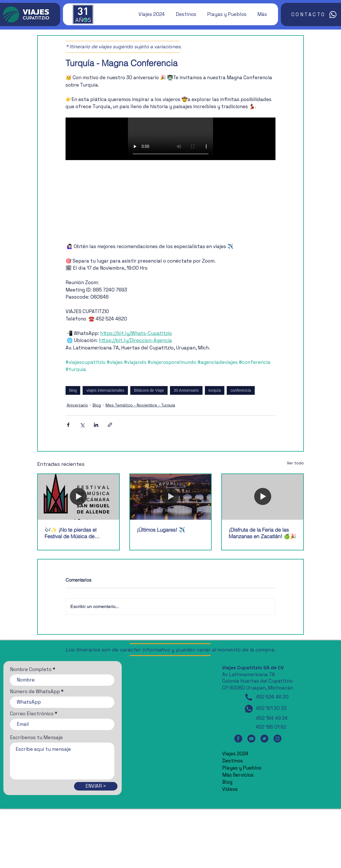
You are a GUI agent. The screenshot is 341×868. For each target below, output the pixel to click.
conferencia (241, 390)
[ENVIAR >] (96, 786)
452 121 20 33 (271, 708)
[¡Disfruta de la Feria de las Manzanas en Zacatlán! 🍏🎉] (263, 497)
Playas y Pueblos (242, 768)
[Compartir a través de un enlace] (110, 425)
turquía (215, 390)
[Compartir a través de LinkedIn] (96, 425)
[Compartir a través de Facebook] (68, 425)
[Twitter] (264, 739)
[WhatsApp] (249, 709)
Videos (230, 789)
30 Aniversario (186, 390)
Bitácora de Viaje (149, 390)
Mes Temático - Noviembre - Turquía (140, 405)
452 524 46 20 (272, 697)
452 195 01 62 (271, 727)
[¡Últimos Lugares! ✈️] (171, 497)
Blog (97, 405)
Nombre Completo (31, 669)
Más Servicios (238, 775)
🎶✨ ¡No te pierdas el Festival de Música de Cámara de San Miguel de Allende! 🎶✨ (74, 533)
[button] (149, 14)
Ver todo (295, 463)
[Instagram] (277, 739)
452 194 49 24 (272, 718)
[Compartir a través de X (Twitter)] (82, 425)
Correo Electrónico (32, 714)
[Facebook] (238, 739)
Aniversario (77, 405)
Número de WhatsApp (35, 692)
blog (73, 390)
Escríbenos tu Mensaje (36, 738)
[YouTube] (251, 739)
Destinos (232, 761)
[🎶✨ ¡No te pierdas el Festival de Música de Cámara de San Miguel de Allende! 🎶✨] (78, 497)
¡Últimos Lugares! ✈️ (161, 530)
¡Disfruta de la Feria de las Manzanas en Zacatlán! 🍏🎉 (262, 533)
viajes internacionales (105, 390)
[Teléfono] (249, 697)
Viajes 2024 (235, 754)
